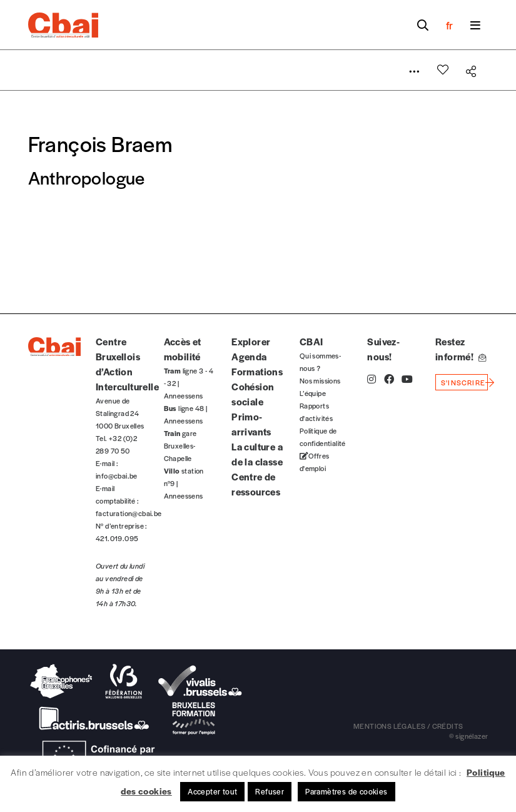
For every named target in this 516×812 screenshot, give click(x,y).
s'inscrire (463, 382)
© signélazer (469, 736)
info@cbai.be (117, 475)
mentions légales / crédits (408, 726)
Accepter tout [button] (212, 791)
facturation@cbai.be (129, 513)
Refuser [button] (270, 791)
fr (449, 25)
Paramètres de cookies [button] (346, 791)
